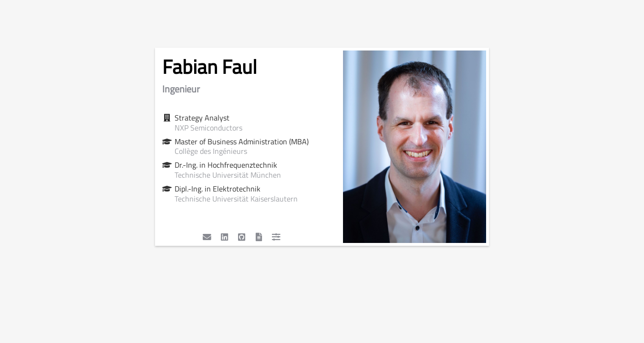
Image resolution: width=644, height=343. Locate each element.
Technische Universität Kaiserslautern (236, 199)
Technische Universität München (228, 175)
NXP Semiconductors (208, 128)
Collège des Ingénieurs (211, 151)
